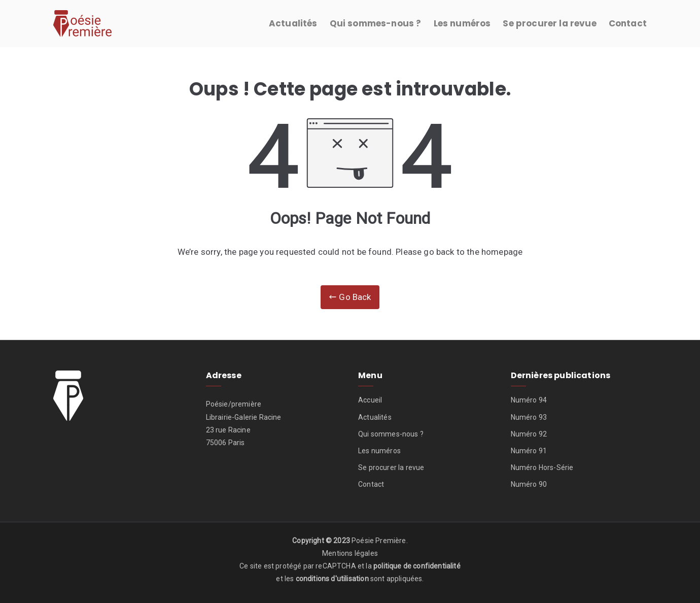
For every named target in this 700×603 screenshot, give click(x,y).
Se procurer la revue (549, 23)
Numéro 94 (529, 400)
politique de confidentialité (417, 566)
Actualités (293, 23)
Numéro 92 (529, 434)
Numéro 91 (529, 451)
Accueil (370, 400)
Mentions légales (350, 553)
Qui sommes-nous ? (376, 23)
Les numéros (462, 23)
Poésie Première (379, 541)
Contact (628, 23)
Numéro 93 (529, 417)
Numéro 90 (529, 484)
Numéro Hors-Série (542, 467)
